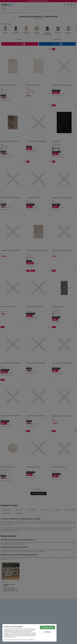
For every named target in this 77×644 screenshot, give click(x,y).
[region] (29, 633)
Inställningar (47, 632)
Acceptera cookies (47, 627)
